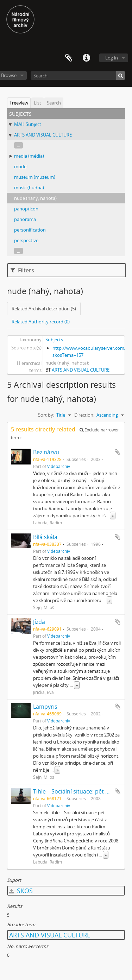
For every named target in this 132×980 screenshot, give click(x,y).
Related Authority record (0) (41, 322)
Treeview (19, 103)
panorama (25, 219)
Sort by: (46, 415)
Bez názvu (46, 452)
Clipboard (69, 58)
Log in (112, 58)
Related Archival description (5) (44, 309)
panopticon (26, 209)
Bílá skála (45, 537)
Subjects (54, 340)
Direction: (84, 415)
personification (30, 230)
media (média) (29, 156)
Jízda (39, 622)
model (21, 166)
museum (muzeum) (35, 177)
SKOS (21, 891)
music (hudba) (29, 188)
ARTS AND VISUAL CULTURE (43, 135)
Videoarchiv (59, 466)
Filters (22, 270)
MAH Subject (28, 124)
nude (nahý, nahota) (35, 198)
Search (54, 103)
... (18, 145)
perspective (26, 240)
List (37, 103)
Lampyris (45, 707)
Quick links (86, 58)
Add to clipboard (118, 452)
